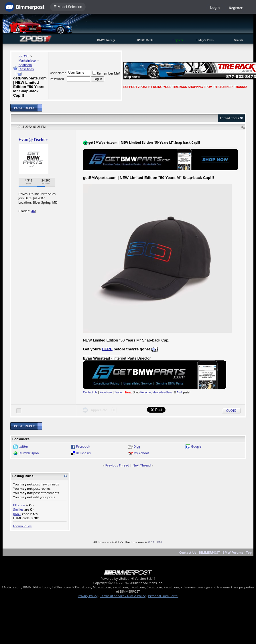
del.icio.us (83, 453)
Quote (231, 411)
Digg (137, 446)
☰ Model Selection (68, 7)
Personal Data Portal (163, 596)
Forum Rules (22, 526)
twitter (23, 446)
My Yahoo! (141, 453)
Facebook (106, 392)
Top (249, 552)
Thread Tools (229, 118)
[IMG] (17, 514)
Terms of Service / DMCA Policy (123, 596)
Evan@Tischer (33, 139)
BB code (19, 505)
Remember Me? (106, 73)
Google (196, 446)
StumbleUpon (29, 453)
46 (33, 211)
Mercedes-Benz (162, 392)
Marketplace (27, 61)
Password (57, 79)
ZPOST (24, 56)
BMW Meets (145, 40)
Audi (180, 392)
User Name (58, 73)
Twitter (118, 392)
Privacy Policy (88, 596)
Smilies (18, 509)
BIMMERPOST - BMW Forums (221, 552)
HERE (107, 349)
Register (236, 8)
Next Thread (142, 465)
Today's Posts (205, 40)
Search (238, 40)
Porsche (146, 392)
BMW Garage (106, 40)
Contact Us (90, 392)
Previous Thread (117, 465)
